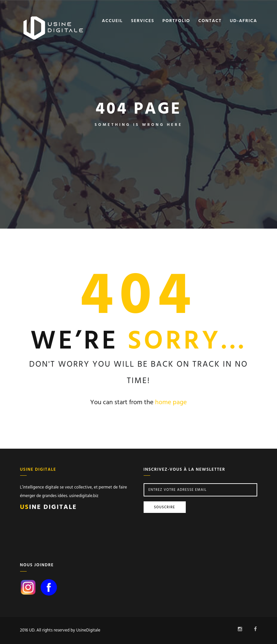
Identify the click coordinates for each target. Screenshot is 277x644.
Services (143, 21)
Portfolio (176, 21)
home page (171, 403)
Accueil (112, 21)
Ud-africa (244, 21)
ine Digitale (49, 507)
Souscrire (165, 507)
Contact (210, 21)
